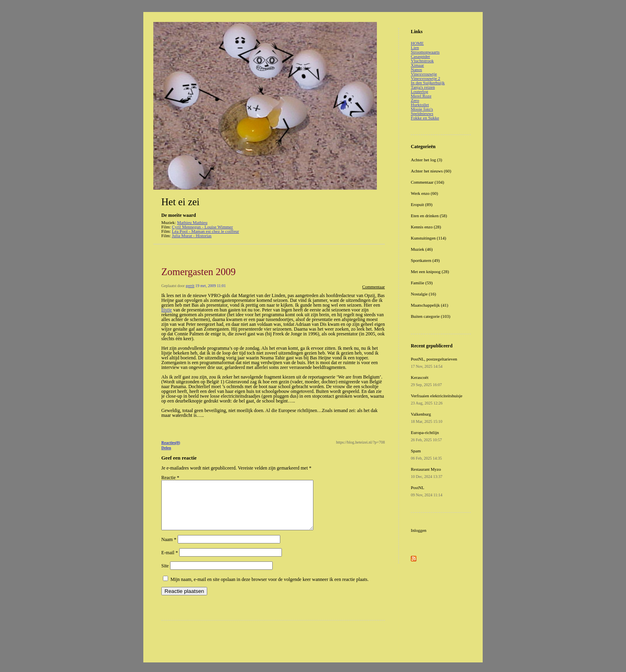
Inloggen (419, 530)
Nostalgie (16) (423, 294)
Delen (166, 448)
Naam (169, 549)
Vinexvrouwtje (424, 74)
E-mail (170, 562)
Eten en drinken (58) (429, 216)
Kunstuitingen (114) (429, 238)
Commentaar (373, 287)
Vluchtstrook (422, 61)
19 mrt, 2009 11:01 (210, 286)
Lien (415, 48)
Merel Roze (421, 96)
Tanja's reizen (423, 87)
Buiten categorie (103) (431, 316)
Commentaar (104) (427, 182)
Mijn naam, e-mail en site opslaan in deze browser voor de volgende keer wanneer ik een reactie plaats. (269, 589)
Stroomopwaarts (425, 52)
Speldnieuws (422, 113)
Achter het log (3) (427, 160)
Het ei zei (180, 202)
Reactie (170, 478)
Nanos (416, 69)
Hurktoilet (420, 105)
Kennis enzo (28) (426, 227)
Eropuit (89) (422, 204)
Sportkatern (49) (425, 260)
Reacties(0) (171, 443)
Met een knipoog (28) (430, 272)
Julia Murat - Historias (192, 236)
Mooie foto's (422, 109)
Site (165, 575)
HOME (417, 43)
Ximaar (417, 65)
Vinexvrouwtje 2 (426, 78)
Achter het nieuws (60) (431, 171)
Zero (415, 100)
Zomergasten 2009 (198, 272)
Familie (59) (422, 283)
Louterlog (419, 91)
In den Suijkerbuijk (428, 83)
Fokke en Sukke (425, 118)
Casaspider (420, 56)
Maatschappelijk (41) (430, 305)
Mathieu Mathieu (192, 222)
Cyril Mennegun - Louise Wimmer (203, 227)
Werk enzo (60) (424, 193)
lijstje (167, 310)
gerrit (190, 286)
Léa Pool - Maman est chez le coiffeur (206, 231)
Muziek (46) (422, 249)
